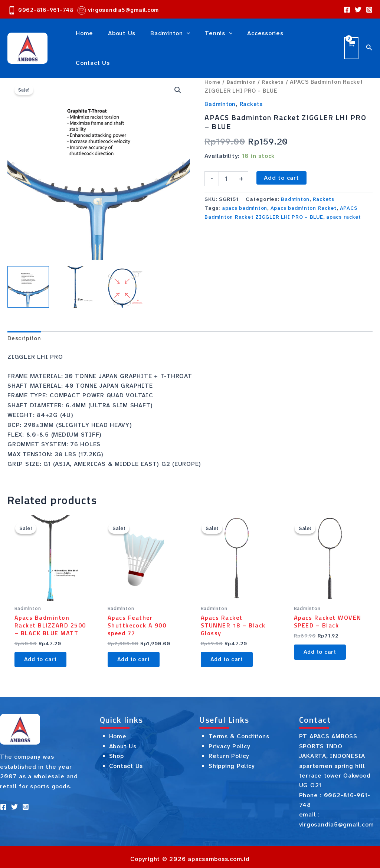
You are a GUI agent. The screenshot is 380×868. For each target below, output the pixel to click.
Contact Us (126, 762)
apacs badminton (246, 192)
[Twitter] (358, 10)
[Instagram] (369, 10)
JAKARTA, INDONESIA (332, 752)
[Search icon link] (369, 40)
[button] (177, 74)
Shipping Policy (232, 762)
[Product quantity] (226, 162)
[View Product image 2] (75, 271)
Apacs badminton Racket (310, 192)
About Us (123, 742)
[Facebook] (347, 10)
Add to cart (281, 161)
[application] (179, 40)
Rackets (275, 66)
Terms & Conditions (239, 732)
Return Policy (229, 752)
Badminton (242, 66)
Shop (117, 752)
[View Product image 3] (122, 271)
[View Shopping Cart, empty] (351, 40)
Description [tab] (25, 322)
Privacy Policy (230, 742)
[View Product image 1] (28, 271)
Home (212, 66)
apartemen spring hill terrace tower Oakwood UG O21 (335, 772)
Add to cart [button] (43, 654)
